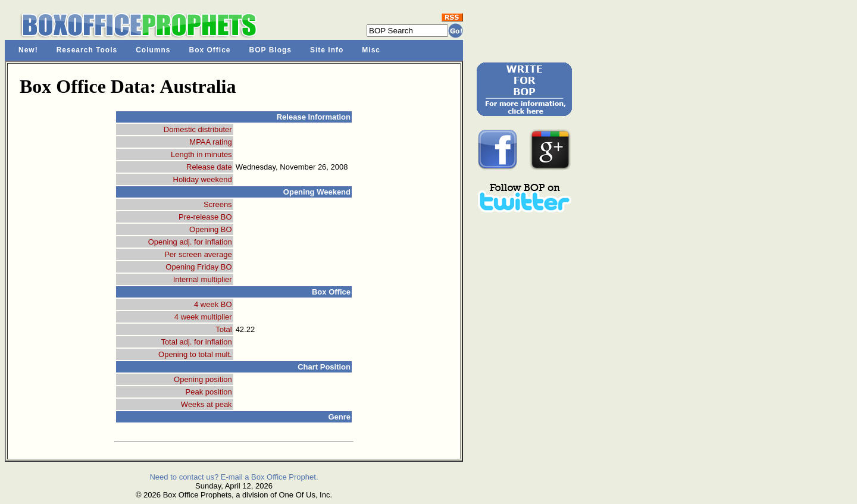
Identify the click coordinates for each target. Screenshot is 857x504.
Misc (371, 50)
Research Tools (87, 50)
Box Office (210, 50)
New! (28, 50)
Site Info (327, 50)
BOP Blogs (270, 50)
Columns (153, 50)
